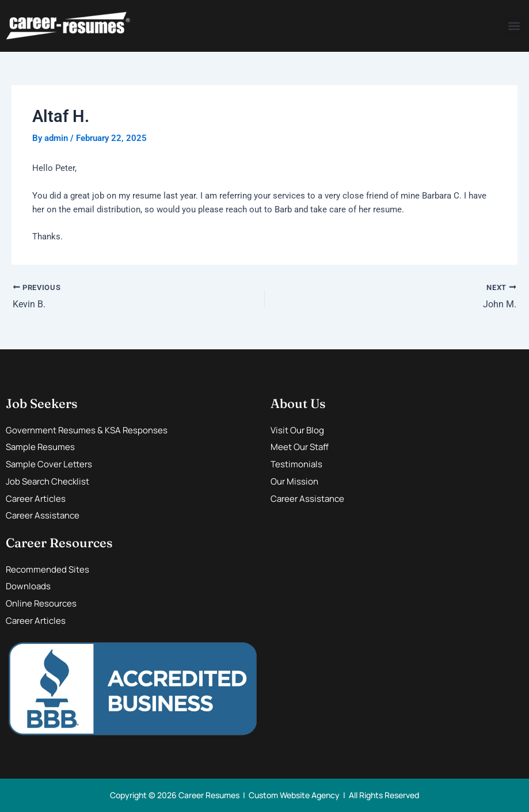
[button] (514, 26)
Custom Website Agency (294, 795)
